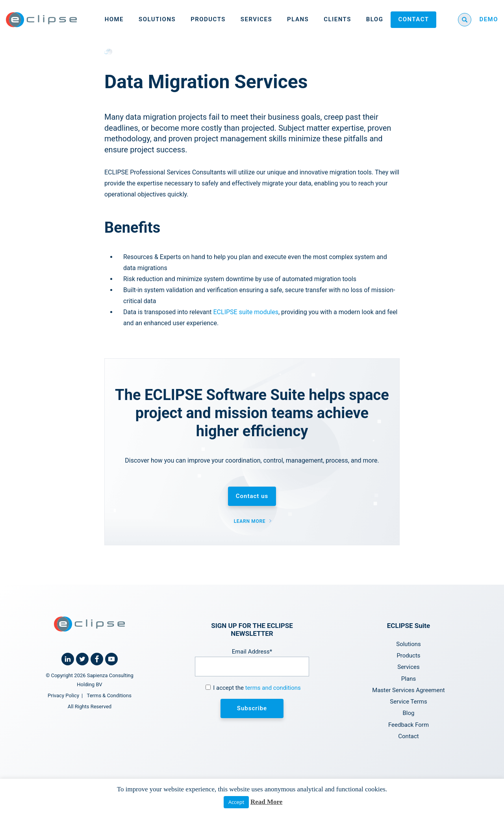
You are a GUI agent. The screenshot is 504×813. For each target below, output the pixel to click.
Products (208, 19)
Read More (266, 802)
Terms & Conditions (109, 695)
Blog (375, 19)
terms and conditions (273, 688)
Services (256, 19)
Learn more (250, 521)
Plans (298, 19)
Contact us (252, 496)
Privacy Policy (63, 695)
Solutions (157, 19)
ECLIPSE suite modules (246, 312)
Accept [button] (236, 802)
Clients (337, 19)
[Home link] (41, 20)
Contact (413, 19)
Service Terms (408, 702)
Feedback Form (409, 725)
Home (114, 19)
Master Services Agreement (408, 690)
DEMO (489, 19)
